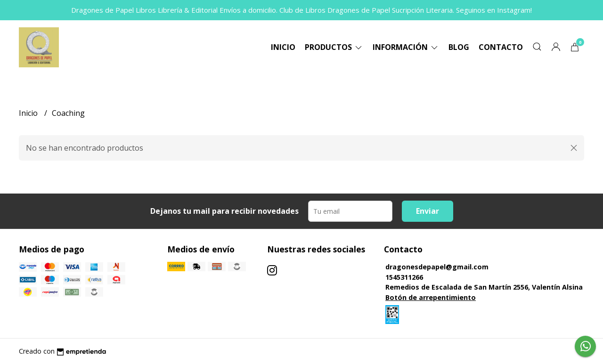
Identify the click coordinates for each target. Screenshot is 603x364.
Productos (334, 47)
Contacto (501, 47)
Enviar (428, 211)
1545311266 (404, 277)
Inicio (283, 47)
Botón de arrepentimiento (431, 297)
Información (406, 47)
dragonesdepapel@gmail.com (437, 267)
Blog (459, 47)
